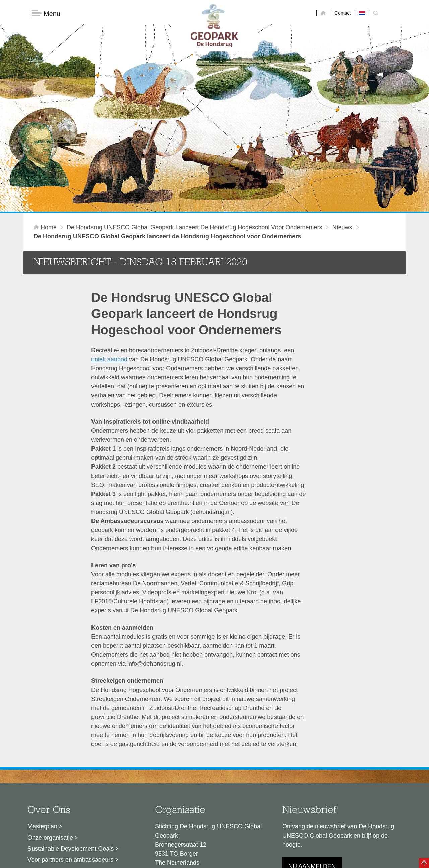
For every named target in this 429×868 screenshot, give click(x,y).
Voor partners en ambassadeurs (70, 779)
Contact (343, 13)
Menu (46, 14)
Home (46, 147)
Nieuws (342, 147)
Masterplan (42, 746)
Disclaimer (151, 860)
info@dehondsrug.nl (182, 806)
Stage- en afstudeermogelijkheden (73, 790)
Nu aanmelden (312, 786)
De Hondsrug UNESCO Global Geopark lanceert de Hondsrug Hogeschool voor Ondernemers (194, 147)
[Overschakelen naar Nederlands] (362, 13)
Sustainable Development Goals (71, 768)
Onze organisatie (50, 757)
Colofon (176, 860)
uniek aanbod (109, 279)
